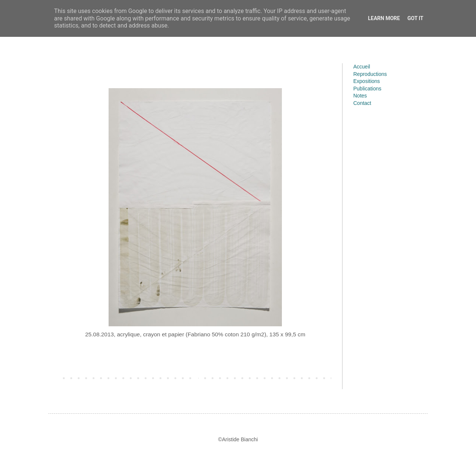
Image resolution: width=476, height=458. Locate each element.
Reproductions (370, 74)
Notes (360, 96)
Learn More (384, 18)
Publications (367, 89)
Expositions (367, 81)
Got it (415, 18)
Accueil (362, 67)
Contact (362, 103)
